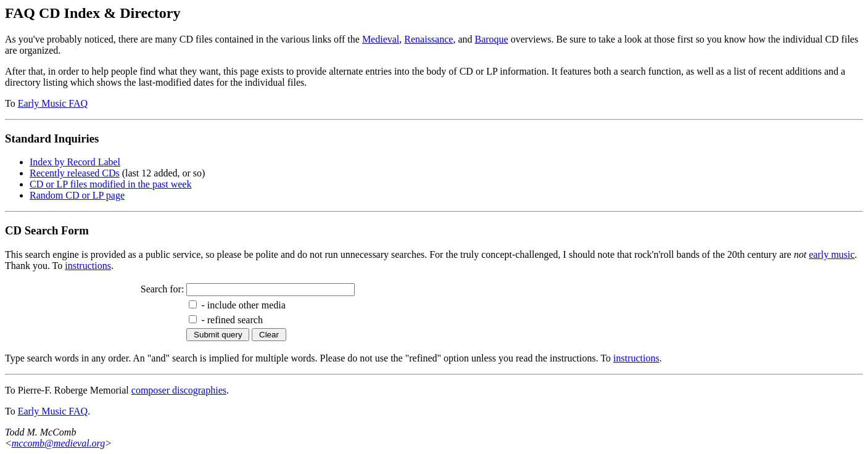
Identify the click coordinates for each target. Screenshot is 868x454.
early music (832, 254)
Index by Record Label (75, 162)
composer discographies (179, 390)
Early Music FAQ (53, 103)
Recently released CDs (75, 173)
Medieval (381, 39)
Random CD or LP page (77, 195)
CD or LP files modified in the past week (110, 184)
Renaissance (428, 39)
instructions (88, 266)
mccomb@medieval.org (58, 443)
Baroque (492, 39)
